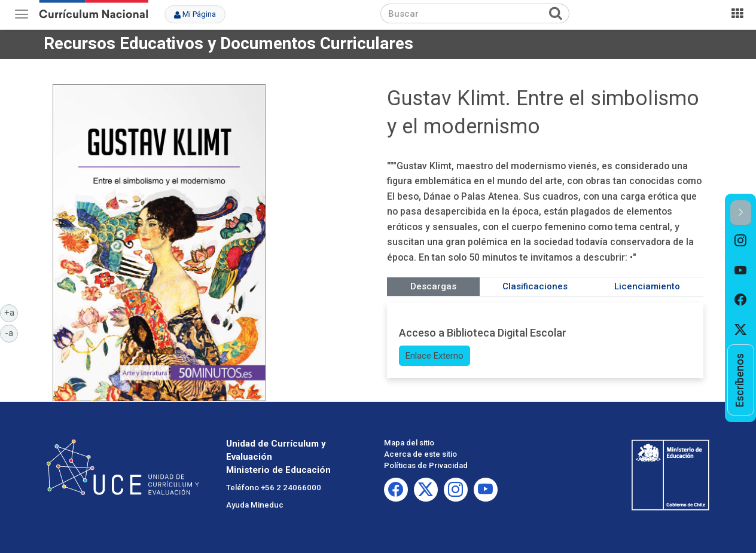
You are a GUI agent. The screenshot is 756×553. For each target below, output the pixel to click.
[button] (741, 213)
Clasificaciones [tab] (535, 286)
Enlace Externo (435, 356)
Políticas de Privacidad (426, 465)
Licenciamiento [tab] (647, 286)
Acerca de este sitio (420, 454)
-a (11, 332)
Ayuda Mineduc (255, 505)
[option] (741, 241)
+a (11, 312)
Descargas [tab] (433, 286)
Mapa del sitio (409, 443)
